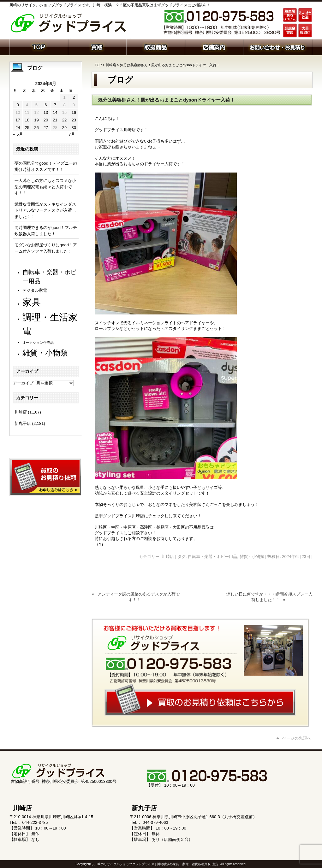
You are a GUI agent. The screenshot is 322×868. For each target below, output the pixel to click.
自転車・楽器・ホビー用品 (212, 557)
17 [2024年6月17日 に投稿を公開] (18, 120)
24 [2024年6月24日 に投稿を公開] (18, 128)
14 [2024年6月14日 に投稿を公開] (55, 112)
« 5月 (18, 134)
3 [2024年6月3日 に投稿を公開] (18, 105)
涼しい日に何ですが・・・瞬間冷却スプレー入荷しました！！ (269, 597)
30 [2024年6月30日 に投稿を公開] (74, 128)
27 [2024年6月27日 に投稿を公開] (46, 128)
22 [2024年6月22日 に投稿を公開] (64, 120)
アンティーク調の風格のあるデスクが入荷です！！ (139, 597)
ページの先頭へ (297, 738)
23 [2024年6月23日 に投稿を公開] (74, 120)
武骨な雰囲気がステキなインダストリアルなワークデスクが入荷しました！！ (45, 210)
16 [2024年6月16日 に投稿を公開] (74, 112)
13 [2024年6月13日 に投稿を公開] (46, 112)
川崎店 (111, 65)
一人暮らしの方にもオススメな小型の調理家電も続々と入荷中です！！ (45, 187)
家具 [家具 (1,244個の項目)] (32, 302)
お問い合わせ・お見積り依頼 (278, 47)
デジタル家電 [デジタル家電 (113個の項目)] (35, 290)
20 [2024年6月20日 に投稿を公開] (46, 120)
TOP (98, 65)
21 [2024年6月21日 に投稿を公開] (55, 120)
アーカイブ (23, 383)
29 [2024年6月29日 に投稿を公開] (64, 128)
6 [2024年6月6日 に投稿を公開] (46, 105)
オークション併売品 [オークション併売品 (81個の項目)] (38, 343)
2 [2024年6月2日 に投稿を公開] (74, 97)
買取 (97, 47)
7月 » (73, 134)
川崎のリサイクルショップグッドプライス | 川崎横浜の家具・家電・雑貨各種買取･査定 (156, 864)
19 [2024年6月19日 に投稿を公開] (36, 120)
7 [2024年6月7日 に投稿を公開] (55, 105)
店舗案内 (214, 47)
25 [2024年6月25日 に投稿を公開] (27, 128)
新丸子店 (23, 423)
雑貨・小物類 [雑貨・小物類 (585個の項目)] (45, 353)
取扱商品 (155, 47)
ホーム (39, 47)
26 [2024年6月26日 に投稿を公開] (36, 128)
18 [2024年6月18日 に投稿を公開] (27, 120)
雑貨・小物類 (252, 557)
